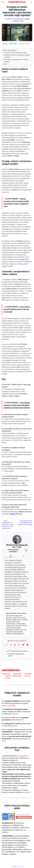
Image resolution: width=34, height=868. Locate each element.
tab (21, 328)
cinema (17, 284)
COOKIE (7, 678)
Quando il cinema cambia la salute (15, 53)
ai (24, 264)
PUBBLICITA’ (6, 674)
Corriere (12, 514)
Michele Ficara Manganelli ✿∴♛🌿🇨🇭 (17, 19)
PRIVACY (28, 676)
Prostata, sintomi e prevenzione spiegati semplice (17, 56)
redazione (15, 714)
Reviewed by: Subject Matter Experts (16, 655)
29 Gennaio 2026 (18, 21)
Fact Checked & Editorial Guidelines (18, 651)
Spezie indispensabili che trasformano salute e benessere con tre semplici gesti (8, 525)
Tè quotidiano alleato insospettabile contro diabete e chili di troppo (25, 523)
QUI (23, 720)
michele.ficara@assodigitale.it (17, 641)
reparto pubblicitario (9, 706)
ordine (23, 259)
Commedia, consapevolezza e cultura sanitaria (16, 61)
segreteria (14, 726)
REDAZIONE (17, 674)
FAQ (6, 64)
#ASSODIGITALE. (17, 2)
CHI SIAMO (28, 674)
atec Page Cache (20, 866)
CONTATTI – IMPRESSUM (13, 676)
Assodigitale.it (23, 756)
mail (3, 741)
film (18, 367)
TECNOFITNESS (13, 44)
